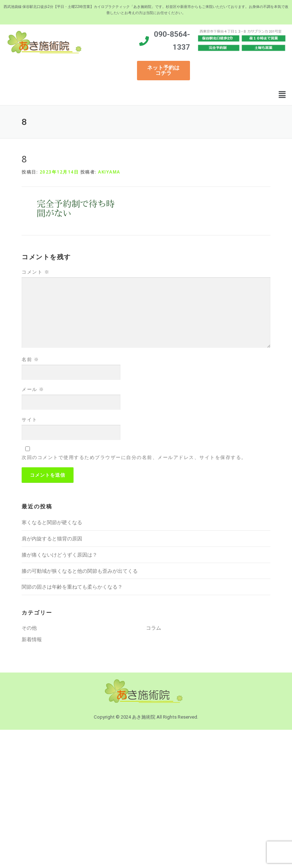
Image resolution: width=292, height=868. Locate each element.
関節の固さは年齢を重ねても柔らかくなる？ (72, 587)
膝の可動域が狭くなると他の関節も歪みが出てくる (80, 571)
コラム (154, 628)
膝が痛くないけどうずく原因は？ (59, 555)
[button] (163, 71)
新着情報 (32, 639)
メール (33, 389)
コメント (36, 272)
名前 (30, 359)
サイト (30, 419)
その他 (29, 628)
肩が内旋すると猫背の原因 (52, 538)
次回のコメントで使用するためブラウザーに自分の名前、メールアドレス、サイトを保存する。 (134, 457)
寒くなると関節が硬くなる (52, 522)
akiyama (109, 172)
